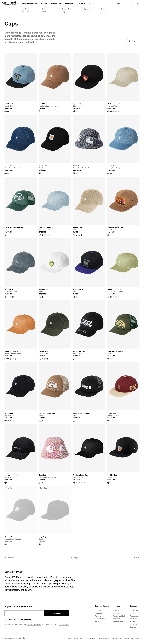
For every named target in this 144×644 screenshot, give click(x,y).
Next (137, 558)
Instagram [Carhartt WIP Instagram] (134, 610)
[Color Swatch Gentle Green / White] (116, 111)
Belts (83, 12)
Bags (64, 12)
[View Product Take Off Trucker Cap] (123, 329)
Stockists (117, 619)
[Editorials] (81, 3)
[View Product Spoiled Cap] (89, 81)
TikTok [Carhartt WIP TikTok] (133, 622)
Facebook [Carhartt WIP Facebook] (134, 616)
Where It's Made (119, 616)
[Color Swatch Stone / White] (47, 235)
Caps (44, 12)
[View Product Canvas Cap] (21, 514)
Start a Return (100, 619)
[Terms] (70, 638)
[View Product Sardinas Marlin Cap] (123, 205)
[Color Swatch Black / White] (111, 111)
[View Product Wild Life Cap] (21, 81)
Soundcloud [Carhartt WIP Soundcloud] (135, 627)
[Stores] (92, 3)
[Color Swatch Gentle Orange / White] (113, 111)
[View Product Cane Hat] (89, 143)
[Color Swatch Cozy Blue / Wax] (79, 235)
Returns (98, 616)
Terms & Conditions (34, 624)
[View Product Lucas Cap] (21, 143)
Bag (138, 3)
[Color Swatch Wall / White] (10, 297)
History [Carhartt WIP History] (116, 610)
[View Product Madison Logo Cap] (123, 81)
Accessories (32, 3)
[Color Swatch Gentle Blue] (77, 297)
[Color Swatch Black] (8, 111)
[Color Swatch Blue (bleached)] (8, 173)
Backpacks (86, 9)
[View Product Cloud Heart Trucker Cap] (21, 205)
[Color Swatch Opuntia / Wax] (77, 235)
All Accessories (28, 9)
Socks (103, 9)
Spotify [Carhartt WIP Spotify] (133, 613)
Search (120, 3)
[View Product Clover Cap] (123, 390)
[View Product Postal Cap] (55, 143)
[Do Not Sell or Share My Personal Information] (113, 638)
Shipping (98, 613)
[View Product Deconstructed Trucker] (89, 390)
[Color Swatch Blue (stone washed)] (111, 173)
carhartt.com (118, 622)
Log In (129, 3)
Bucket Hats (66, 9)
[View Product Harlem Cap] (89, 205)
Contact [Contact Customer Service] (98, 610)
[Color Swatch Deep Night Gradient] (42, 483)
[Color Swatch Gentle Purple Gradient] (77, 173)
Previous (9, 558)
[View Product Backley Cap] (123, 452)
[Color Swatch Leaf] (42, 421)
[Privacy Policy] (79, 638)
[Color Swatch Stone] (111, 359)
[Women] (44, 3)
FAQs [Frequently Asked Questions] (97, 622)
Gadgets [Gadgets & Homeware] (26, 12)
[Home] (10, 3)
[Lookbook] (69, 3)
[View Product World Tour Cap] (89, 329)
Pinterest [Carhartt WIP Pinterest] (133, 624)
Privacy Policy (64, 624)
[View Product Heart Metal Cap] (55, 81)
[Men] (24, 3)
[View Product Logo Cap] (55, 514)
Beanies (45, 9)
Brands (116, 613)
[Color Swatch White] (77, 111)
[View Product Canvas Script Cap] (21, 452)
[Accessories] (56, 3)
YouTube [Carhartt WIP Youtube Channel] (133, 619)
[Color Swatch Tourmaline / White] (118, 111)
